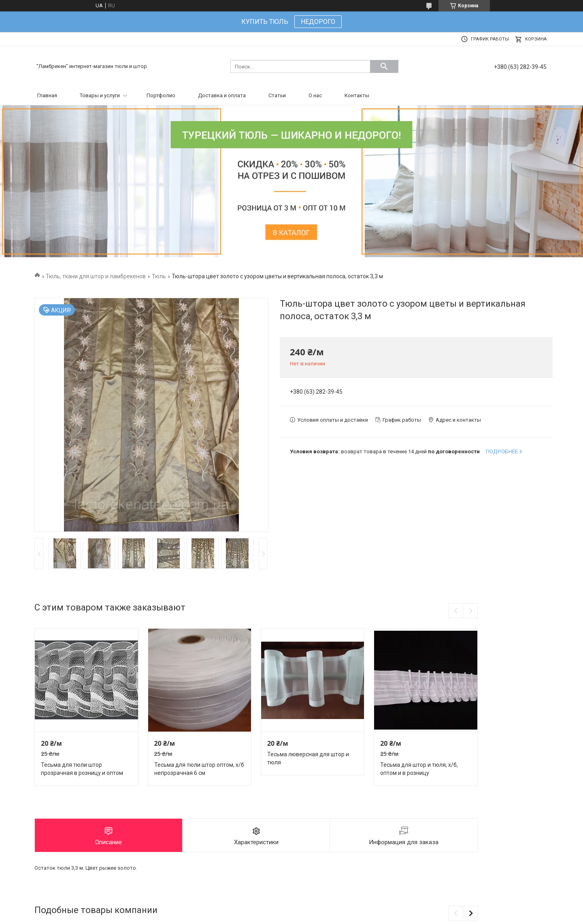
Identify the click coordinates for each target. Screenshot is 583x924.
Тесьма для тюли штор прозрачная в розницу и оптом (82, 769)
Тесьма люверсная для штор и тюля (308, 758)
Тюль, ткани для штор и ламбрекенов (96, 276)
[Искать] (384, 66)
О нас (315, 95)
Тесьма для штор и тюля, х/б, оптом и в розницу (419, 769)
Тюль (159, 276)
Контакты (357, 95)
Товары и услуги (100, 95)
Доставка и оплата (222, 95)
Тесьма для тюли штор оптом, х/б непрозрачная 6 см (199, 769)
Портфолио (161, 95)
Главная (47, 95)
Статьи (277, 95)
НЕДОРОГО (318, 22)
